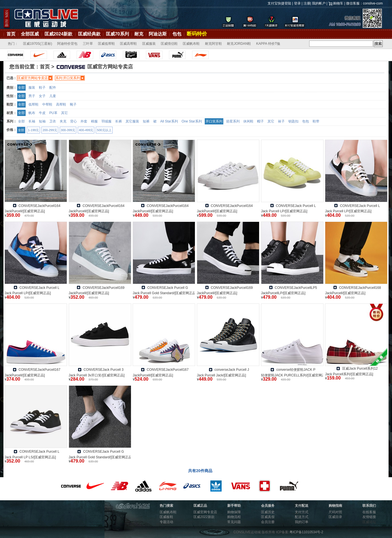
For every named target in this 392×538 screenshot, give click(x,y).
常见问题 (234, 522)
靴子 (73, 104)
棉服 (94, 121)
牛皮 (42, 113)
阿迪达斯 (158, 34)
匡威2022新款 (204, 517)
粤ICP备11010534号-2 (306, 532)
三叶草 (88, 44)
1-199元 (33, 130)
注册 (307, 3)
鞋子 (42, 88)
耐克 (139, 34)
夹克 (63, 121)
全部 (21, 88)
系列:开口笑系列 (68, 78)
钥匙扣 (293, 121)
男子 (32, 96)
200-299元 (50, 130)
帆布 (32, 113)
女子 (42, 96)
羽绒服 (106, 121)
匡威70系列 (117, 34)
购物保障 (234, 512)
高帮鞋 (61, 104)
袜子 (281, 121)
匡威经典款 (89, 34)
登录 (297, 3)
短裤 (146, 121)
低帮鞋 (34, 104)
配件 (53, 88)
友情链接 (369, 517)
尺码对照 (335, 512)
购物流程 (234, 517)
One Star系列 (192, 121)
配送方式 (302, 517)
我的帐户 (319, 3)
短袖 (42, 121)
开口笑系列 (214, 121)
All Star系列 (169, 121)
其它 (64, 113)
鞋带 (316, 121)
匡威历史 (268, 512)
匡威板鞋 (166, 517)
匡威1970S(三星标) (38, 44)
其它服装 (132, 121)
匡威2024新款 (59, 34)
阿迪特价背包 (67, 44)
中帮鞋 (47, 104)
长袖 (32, 121)
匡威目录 (335, 517)
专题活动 (166, 522)
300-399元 (68, 130)
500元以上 (104, 130)
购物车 (338, 3)
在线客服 (369, 512)
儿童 (53, 96)
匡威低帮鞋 (106, 44)
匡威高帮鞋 (128, 44)
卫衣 (53, 121)
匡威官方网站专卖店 (33, 78)
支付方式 (302, 512)
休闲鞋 (248, 121)
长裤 (119, 121)
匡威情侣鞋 (169, 44)
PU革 (53, 113)
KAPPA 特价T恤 (268, 44)
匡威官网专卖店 (205, 512)
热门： (13, 44)
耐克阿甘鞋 (213, 44)
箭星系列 (233, 121)
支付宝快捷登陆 (279, 3)
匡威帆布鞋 (191, 44)
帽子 (260, 121)
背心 (73, 121)
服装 (32, 88)
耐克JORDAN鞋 (239, 44)
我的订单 (302, 522)
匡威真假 (268, 517)
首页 (11, 34)
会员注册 (268, 522)
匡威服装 (149, 44)
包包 (177, 34)
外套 (84, 121)
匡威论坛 (369, 522)
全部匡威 (30, 34)
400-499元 (86, 130)
